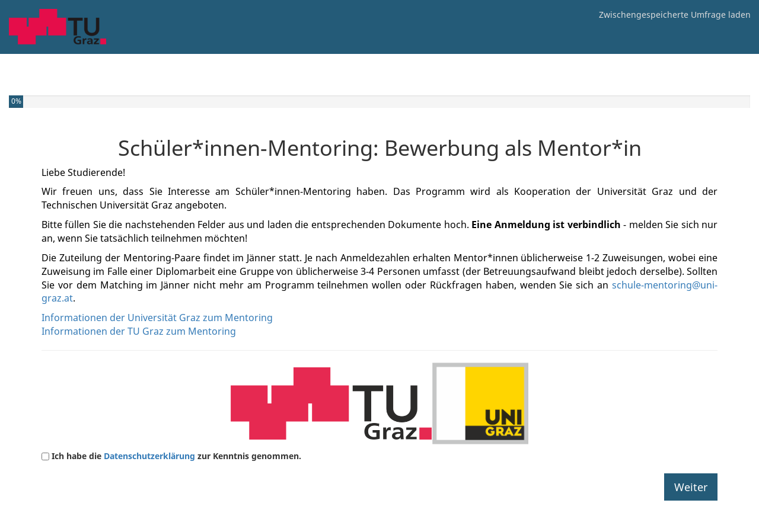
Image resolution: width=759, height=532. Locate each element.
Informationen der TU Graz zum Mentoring (139, 331)
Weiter (691, 487)
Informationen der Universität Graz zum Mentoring (157, 318)
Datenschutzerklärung (151, 456)
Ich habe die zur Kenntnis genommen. (176, 456)
